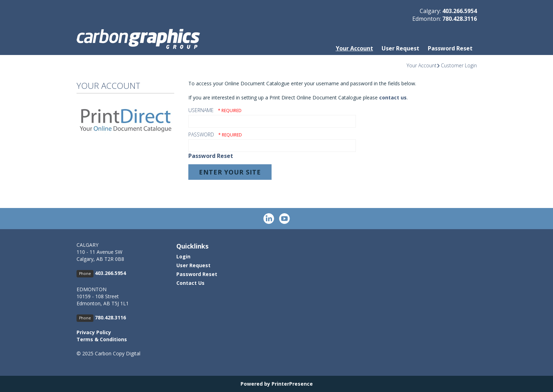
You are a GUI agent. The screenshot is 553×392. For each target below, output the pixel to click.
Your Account (354, 48)
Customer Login (459, 65)
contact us (393, 97)
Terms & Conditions (102, 339)
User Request (400, 48)
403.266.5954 (460, 11)
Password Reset (450, 48)
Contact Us (190, 283)
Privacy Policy (94, 332)
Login (183, 256)
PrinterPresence (292, 384)
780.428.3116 (460, 19)
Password (201, 134)
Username (201, 110)
